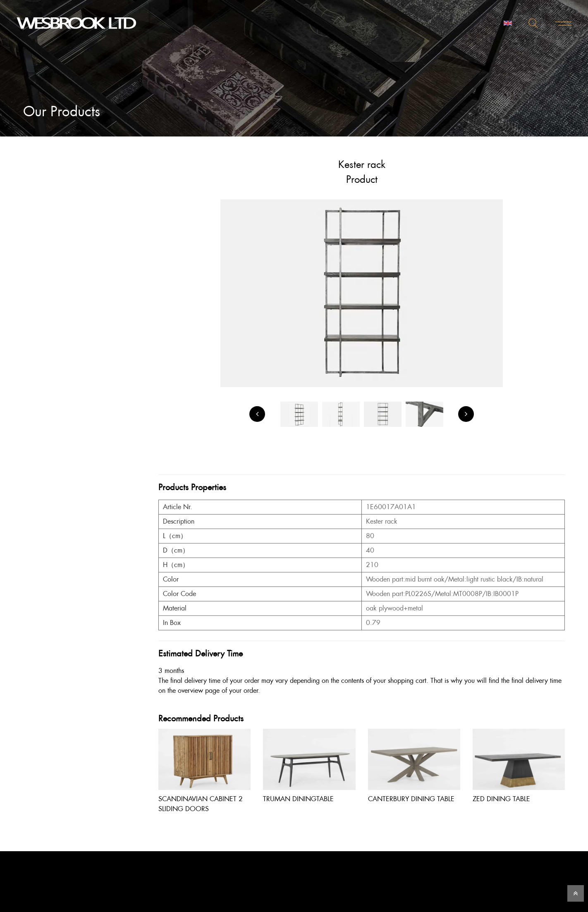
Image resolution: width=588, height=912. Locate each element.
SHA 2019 (53, 350)
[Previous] (257, 414)
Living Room (48, 241)
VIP (35, 322)
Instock (40, 305)
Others (40, 273)
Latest (38, 225)
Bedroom (43, 193)
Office (39, 257)
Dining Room (49, 209)
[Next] (466, 414)
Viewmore (45, 289)
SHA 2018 (53, 336)
